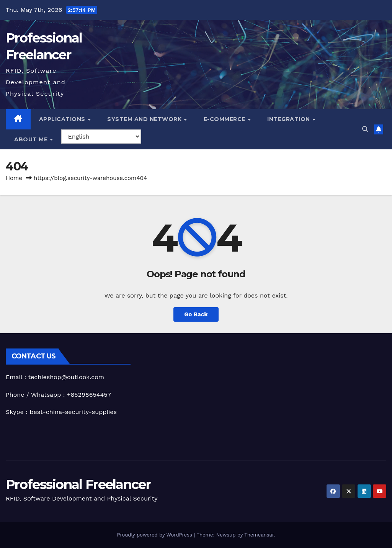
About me (32, 139)
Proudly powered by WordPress (155, 535)
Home (14, 178)
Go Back (196, 314)
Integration (289, 119)
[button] (365, 129)
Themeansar (259, 535)
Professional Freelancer (78, 484)
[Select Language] (101, 137)
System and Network (145, 119)
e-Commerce (225, 119)
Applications (63, 119)
